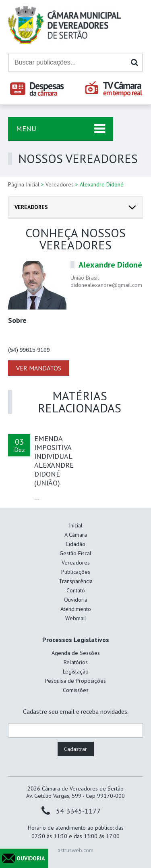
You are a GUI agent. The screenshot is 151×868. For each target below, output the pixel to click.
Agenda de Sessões (76, 653)
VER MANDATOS (39, 368)
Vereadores (60, 184)
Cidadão (75, 544)
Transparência (76, 581)
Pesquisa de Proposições (75, 681)
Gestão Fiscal (75, 553)
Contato (76, 590)
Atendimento (76, 609)
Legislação (76, 671)
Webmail (76, 618)
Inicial (76, 525)
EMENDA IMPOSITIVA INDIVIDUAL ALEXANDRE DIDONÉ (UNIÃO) (54, 461)
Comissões (76, 690)
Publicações (76, 572)
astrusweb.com (75, 850)
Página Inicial (24, 184)
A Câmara (76, 535)
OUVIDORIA (31, 858)
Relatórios (76, 662)
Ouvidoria (76, 600)
